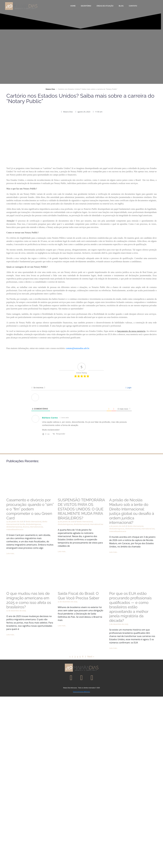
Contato (133, 6)
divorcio (26, 527)
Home (73, 6)
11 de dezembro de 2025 (16, 611)
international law (36, 527)
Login (128, 388)
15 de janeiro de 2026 (66, 522)
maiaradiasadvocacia (15, 529)
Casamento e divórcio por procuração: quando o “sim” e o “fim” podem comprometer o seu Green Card (30, 509)
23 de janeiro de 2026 (15, 522)
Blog (121, 6)
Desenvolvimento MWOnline (81, 692)
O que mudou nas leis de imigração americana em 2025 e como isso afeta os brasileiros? (29, 600)
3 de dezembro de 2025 (119, 624)
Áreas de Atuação (105, 6)
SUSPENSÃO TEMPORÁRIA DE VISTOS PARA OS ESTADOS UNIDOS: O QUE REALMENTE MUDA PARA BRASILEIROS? (81, 509)
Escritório (86, 6)
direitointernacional (14, 527)
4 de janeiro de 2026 (117, 526)
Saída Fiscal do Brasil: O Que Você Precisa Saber (79, 596)
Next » (91, 657)
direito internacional (33, 522)
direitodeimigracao (33, 524)
